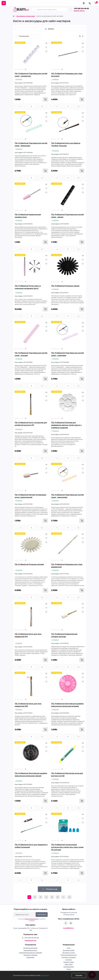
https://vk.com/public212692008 (71, 923)
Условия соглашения (69, 957)
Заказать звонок (79, 11)
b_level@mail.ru (69, 928)
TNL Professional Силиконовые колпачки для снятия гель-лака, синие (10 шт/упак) (67, 847)
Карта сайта (69, 964)
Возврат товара (69, 962)
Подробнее (45, 975)
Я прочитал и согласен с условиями (31, 920)
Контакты (69, 960)
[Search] (34, 10)
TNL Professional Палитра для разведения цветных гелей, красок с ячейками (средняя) (66, 425)
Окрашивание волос (30, 950)
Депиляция (30, 957)
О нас (69, 948)
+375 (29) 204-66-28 (81, 9)
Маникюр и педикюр (30, 955)
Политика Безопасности (31, 919)
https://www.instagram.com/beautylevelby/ (66, 923)
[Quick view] (46, 43)
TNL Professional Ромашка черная (65, 286)
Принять (79, 975)
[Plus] (42, 107)
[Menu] (4, 3)
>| (69, 897)
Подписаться (42, 914)
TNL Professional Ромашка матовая (29, 564)
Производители (69, 967)
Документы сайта (69, 950)
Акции (69, 969)
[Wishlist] (46, 47)
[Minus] (21, 107)
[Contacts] (90, 3)
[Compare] (46, 51)
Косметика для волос (30, 948)
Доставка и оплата (69, 953)
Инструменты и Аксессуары (26, 16)
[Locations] (84, 3)
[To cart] (45, 99)
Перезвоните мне (30, 940)
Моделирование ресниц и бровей (30, 953)
